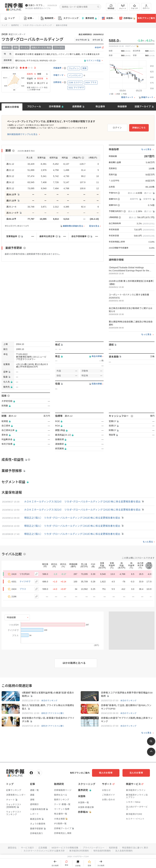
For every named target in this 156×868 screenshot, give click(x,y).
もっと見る (146, 149)
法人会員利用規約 (124, 851)
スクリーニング (68, 18)
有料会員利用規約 (102, 851)
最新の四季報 (12, 107)
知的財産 (113, 848)
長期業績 (77, 106)
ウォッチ (134, 7)
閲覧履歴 (111, 7)
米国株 (108, 18)
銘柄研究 (48, 18)
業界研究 (89, 18)
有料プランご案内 (146, 18)
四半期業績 (55, 106)
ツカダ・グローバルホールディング (37, 25)
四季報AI (127, 18)
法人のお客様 (136, 773)
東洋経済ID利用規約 (79, 851)
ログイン (146, 7)
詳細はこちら (139, 128)
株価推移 (122, 106)
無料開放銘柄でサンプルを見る (22, 134)
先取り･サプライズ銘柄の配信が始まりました (37, 5)
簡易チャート (127, 97)
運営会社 (12, 848)
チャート (123, 7)
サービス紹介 (27, 848)
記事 (29, 18)
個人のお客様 (106, 773)
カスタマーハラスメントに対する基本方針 (44, 851)
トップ (10, 18)
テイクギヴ (25, 582)
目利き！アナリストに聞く (53, 713)
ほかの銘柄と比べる (74, 663)
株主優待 (100, 106)
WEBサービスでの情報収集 (65, 848)
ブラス (23, 589)
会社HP (98, 48)
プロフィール (34, 106)
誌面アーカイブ (143, 106)
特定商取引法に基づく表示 (135, 848)
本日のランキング (49, 701)
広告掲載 (43, 848)
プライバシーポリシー (94, 848)
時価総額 (11, 617)
